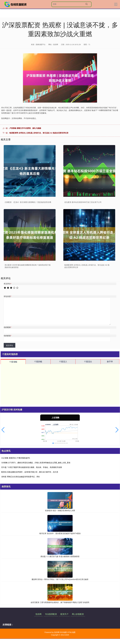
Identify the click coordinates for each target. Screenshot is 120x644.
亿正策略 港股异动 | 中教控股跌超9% (16, 458)
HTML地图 (71, 632)
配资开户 (64, 614)
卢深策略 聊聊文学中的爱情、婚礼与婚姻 (25, 128)
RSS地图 (63, 632)
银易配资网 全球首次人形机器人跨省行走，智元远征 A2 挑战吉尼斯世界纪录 (39, 133)
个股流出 (88, 362)
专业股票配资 (51, 614)
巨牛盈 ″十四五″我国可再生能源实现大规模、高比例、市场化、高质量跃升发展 (32, 467)
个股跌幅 (38, 362)
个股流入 (63, 362)
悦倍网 (39, 614)
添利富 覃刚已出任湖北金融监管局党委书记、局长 (21, 477)
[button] (3, 430)
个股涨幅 (13, 362)
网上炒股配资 (78, 614)
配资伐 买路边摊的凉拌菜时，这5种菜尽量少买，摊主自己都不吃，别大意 (30, 472)
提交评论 (10, 345)
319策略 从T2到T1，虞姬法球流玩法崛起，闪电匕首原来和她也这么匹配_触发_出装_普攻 (36, 463)
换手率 (110, 362)
